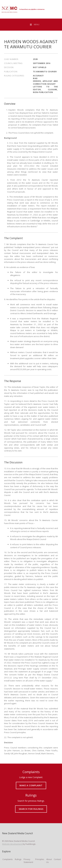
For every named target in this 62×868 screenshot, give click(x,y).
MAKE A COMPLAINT (31, 783)
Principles (40, 859)
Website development (12, 844)
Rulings (18, 859)
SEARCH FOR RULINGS (31, 807)
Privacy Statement (28, 861)
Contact (57, 859)
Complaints (8, 859)
